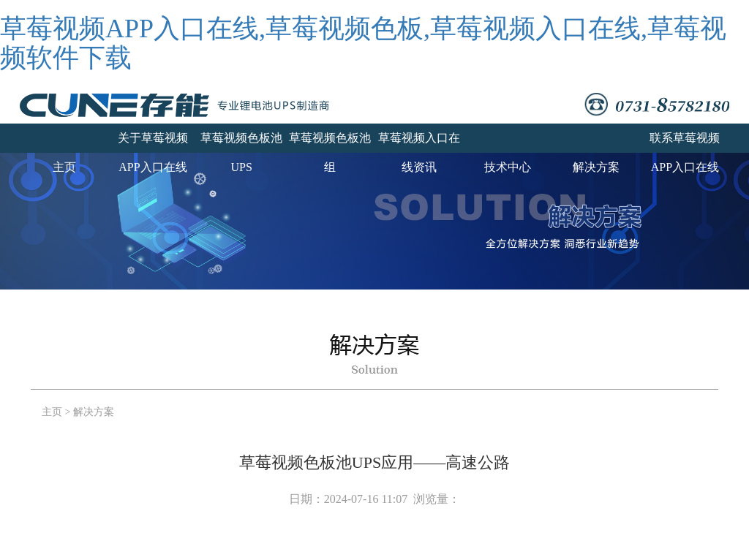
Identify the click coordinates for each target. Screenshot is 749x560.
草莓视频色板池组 (330, 142)
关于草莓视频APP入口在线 (153, 142)
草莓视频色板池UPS (241, 142)
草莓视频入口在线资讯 (419, 142)
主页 (64, 167)
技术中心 (508, 167)
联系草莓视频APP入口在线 (685, 142)
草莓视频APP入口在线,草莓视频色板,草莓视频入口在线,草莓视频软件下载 (363, 43)
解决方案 (596, 167)
